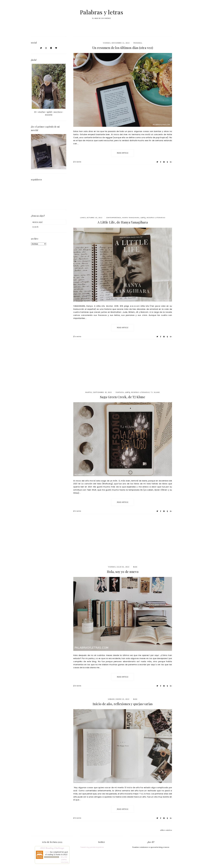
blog (135, 567)
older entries (166, 830)
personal (138, 43)
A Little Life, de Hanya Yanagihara (123, 222)
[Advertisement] (123, 193)
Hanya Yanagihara (131, 218)
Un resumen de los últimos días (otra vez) (123, 48)
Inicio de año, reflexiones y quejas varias (123, 704)
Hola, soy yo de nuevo (123, 572)
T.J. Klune (155, 392)
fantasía (120, 392)
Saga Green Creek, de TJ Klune (123, 397)
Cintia (47, 852)
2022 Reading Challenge (52, 848)
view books (65, 862)
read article (123, 153)
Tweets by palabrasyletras (92, 847)
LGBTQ (143, 218)
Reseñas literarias (156, 218)
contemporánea (114, 218)
